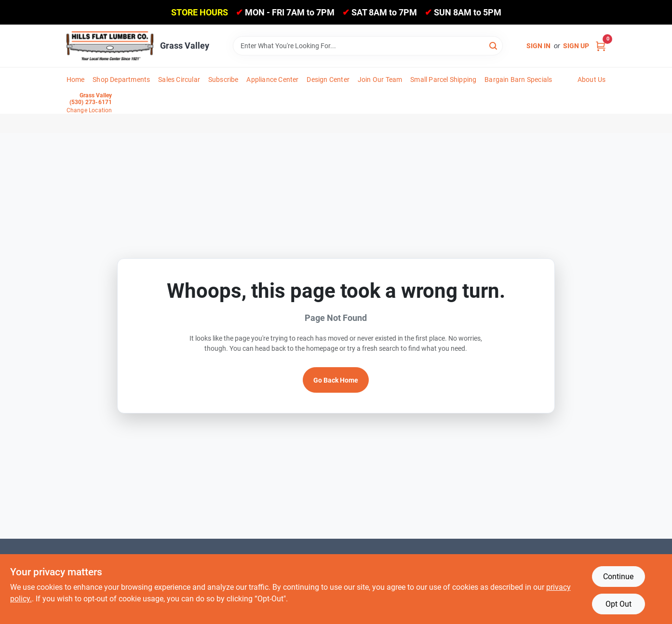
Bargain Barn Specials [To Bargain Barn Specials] (518, 80)
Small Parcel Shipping (443, 80)
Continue (618, 577)
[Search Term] (368, 46)
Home (76, 80)
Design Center (328, 80)
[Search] (494, 45)
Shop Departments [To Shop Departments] (121, 80)
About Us (592, 80)
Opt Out (618, 604)
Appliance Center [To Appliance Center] (272, 80)
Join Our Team (380, 80)
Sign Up (576, 46)
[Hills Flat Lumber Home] (110, 46)
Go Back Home (336, 380)
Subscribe (223, 80)
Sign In (538, 46)
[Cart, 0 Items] (601, 46)
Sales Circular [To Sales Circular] (179, 80)
